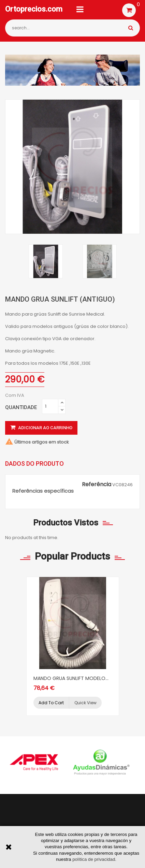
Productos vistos (66, 523)
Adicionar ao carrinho (41, 428)
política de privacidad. (94, 859)
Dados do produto (34, 464)
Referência (97, 484)
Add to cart (51, 703)
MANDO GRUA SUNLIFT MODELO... (71, 678)
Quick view (85, 703)
